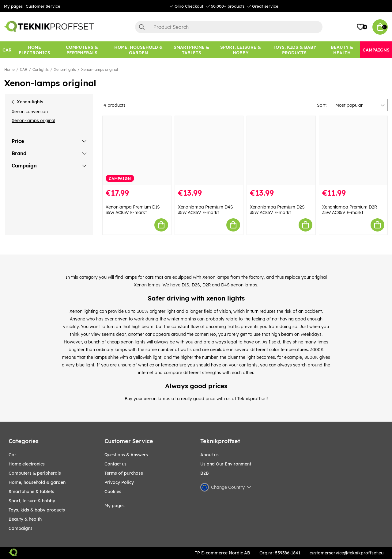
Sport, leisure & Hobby (32, 501)
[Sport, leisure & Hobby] (240, 50)
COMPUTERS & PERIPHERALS (35, 473)
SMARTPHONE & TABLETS (31, 492)
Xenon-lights (65, 69)
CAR (24, 69)
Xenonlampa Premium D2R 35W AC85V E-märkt (350, 210)
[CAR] (7, 50)
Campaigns (21, 528)
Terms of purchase (124, 473)
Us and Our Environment (226, 464)
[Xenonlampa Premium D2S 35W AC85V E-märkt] (281, 150)
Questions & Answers (126, 455)
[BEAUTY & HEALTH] (342, 50)
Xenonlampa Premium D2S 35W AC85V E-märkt (277, 210)
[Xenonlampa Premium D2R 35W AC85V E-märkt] (353, 150)
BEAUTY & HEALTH (25, 519)
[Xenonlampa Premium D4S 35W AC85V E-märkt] (209, 150)
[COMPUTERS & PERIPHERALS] (82, 50)
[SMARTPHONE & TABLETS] (191, 50)
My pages (13, 6)
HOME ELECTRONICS (27, 464)
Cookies (113, 492)
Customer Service (43, 6)
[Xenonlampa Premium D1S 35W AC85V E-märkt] (137, 150)
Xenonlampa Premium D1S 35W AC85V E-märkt (133, 210)
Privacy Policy (119, 482)
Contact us (115, 464)
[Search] (229, 27)
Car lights (41, 69)
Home (9, 69)
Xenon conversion (30, 112)
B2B (205, 473)
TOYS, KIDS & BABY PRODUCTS (37, 510)
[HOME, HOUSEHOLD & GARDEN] (138, 50)
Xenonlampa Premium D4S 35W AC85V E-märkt (205, 210)
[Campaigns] (376, 50)
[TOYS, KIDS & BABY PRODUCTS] (294, 50)
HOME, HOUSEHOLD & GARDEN (37, 482)
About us (209, 455)
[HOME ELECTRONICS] (34, 50)
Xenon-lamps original (100, 69)
